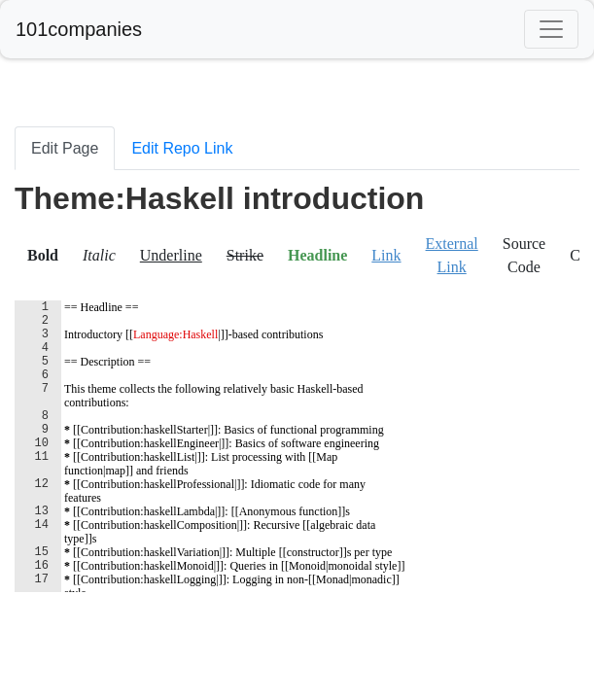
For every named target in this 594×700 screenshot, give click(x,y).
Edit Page (65, 148)
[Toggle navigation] (551, 29)
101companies (79, 29)
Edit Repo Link (182, 148)
